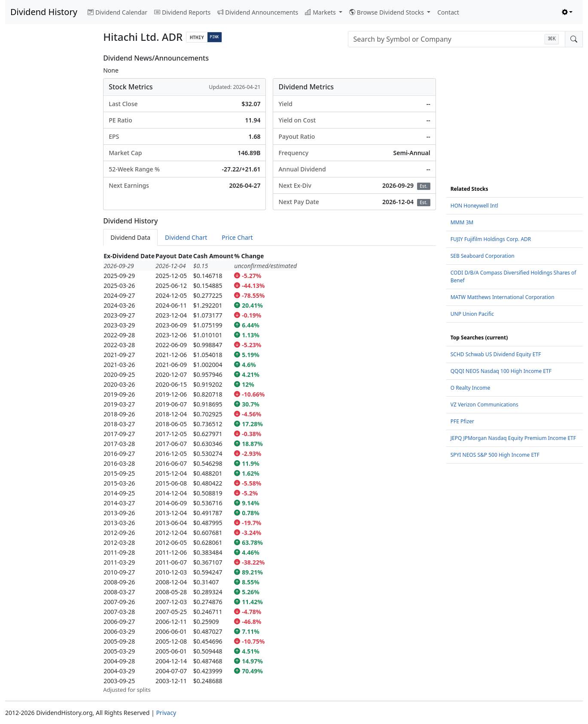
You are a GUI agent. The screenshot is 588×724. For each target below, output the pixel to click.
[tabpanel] (270, 473)
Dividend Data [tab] (130, 237)
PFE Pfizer (462, 421)
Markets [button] (321, 12)
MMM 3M (462, 222)
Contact (448, 12)
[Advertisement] (49, 183)
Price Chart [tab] (237, 237)
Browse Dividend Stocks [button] (387, 12)
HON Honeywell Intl (474, 206)
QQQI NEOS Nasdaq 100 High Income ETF (501, 371)
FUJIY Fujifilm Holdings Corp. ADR (491, 239)
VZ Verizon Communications (484, 405)
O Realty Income (471, 388)
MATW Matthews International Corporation (503, 297)
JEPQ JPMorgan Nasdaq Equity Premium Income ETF (513, 438)
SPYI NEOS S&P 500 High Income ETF (495, 455)
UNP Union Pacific (472, 314)
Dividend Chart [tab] (186, 237)
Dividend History (44, 12)
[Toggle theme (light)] (567, 12)
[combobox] (457, 39)
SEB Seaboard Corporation (483, 256)
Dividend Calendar (117, 12)
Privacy (166, 713)
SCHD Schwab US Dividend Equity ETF (496, 354)
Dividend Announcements (258, 12)
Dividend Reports (182, 12)
